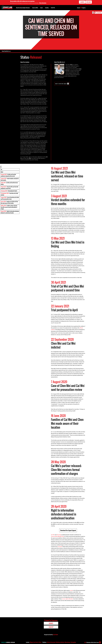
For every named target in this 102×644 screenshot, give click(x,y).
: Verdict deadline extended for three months (10, 179)
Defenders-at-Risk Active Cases (92, 642)
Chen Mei (59, 535)
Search (53, 8)
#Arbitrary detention (60, 642)
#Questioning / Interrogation (70, 642)
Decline (89, 2)
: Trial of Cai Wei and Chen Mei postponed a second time (9, 188)
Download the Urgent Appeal (68, 530)
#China (40, 642)
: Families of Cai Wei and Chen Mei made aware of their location (9, 202)
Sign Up (84, 8)
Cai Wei (53, 535)
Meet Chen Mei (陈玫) (61, 84)
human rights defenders (68, 599)
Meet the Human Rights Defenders (23, 8)
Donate (79, 8)
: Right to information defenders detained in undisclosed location (10, 212)
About (2, 172)
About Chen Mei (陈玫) (6, 51)
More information (43, 3)
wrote (71, 591)
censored (60, 547)
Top (1, 170)
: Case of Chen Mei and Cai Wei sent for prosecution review (10, 198)
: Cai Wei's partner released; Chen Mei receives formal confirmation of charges (9, 207)
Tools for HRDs (35, 8)
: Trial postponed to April (9, 191)
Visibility (47, 8)
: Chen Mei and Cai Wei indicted (9, 194)
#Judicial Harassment (51, 642)
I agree (82, 2)
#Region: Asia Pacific (34, 642)
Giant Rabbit (55, 635)
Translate (99, 13)
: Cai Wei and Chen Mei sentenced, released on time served (8, 175)
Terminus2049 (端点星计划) (57, 537)
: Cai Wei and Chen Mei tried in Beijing (9, 184)
